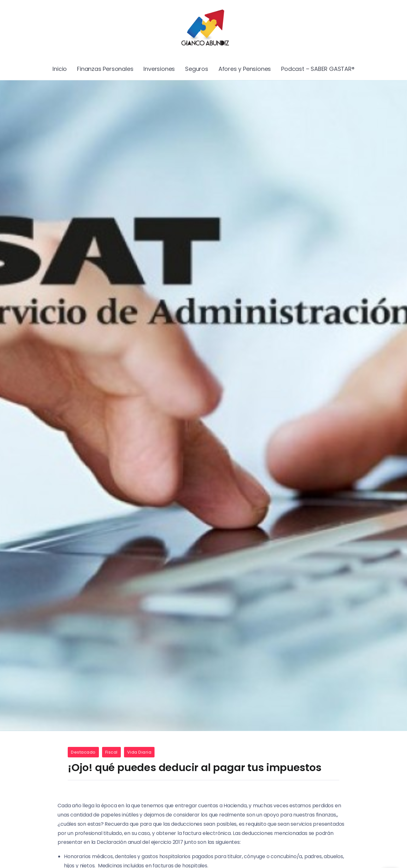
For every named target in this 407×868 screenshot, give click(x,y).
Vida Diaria (139, 752)
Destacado (83, 752)
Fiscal (111, 752)
